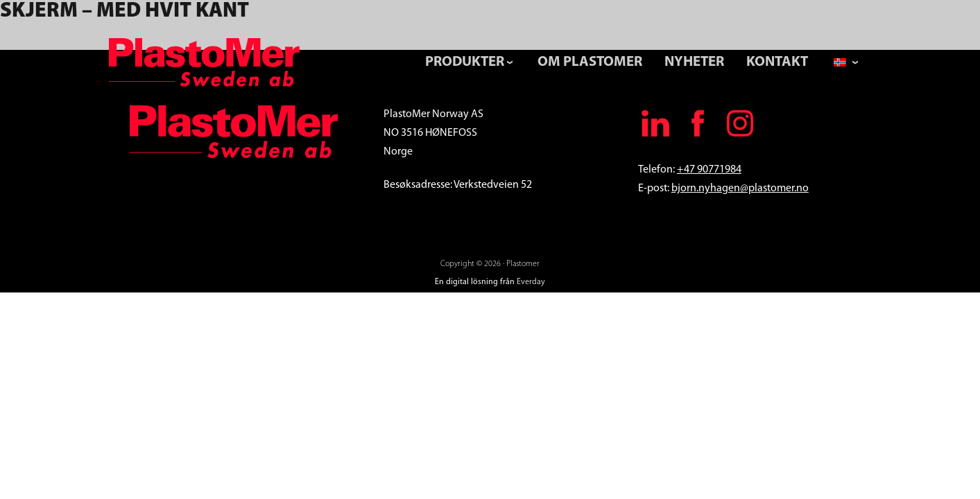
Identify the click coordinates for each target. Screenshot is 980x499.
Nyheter (694, 62)
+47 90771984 (709, 170)
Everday (531, 282)
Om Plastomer (590, 62)
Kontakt (777, 62)
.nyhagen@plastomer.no (753, 189)
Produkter (465, 62)
